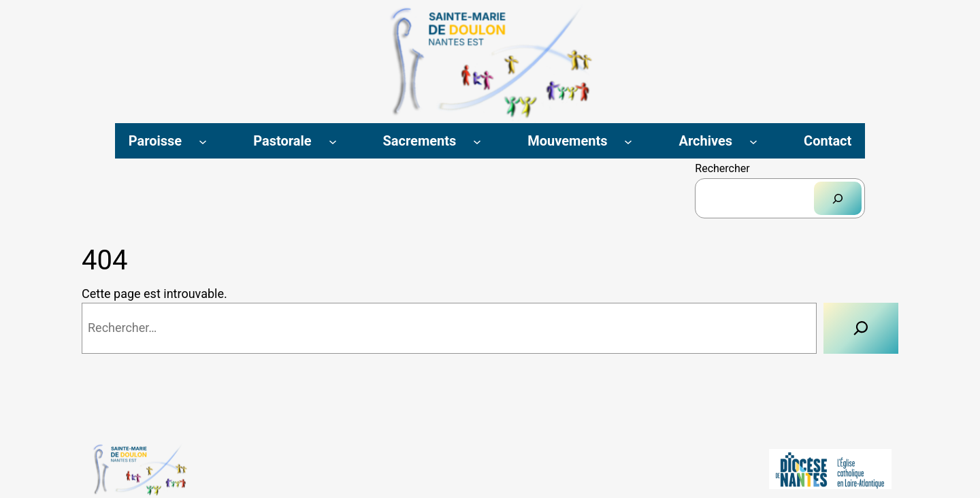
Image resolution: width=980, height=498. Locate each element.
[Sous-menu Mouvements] (628, 141)
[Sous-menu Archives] (753, 141)
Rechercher (722, 168)
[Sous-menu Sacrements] (477, 141)
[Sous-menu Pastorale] (333, 141)
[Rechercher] (838, 198)
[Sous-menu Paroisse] (203, 141)
